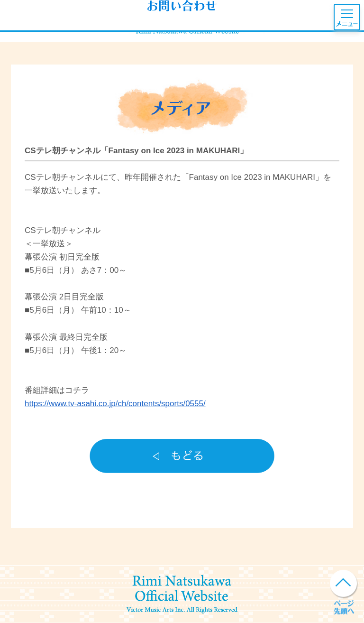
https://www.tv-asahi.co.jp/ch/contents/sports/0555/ (115, 404)
